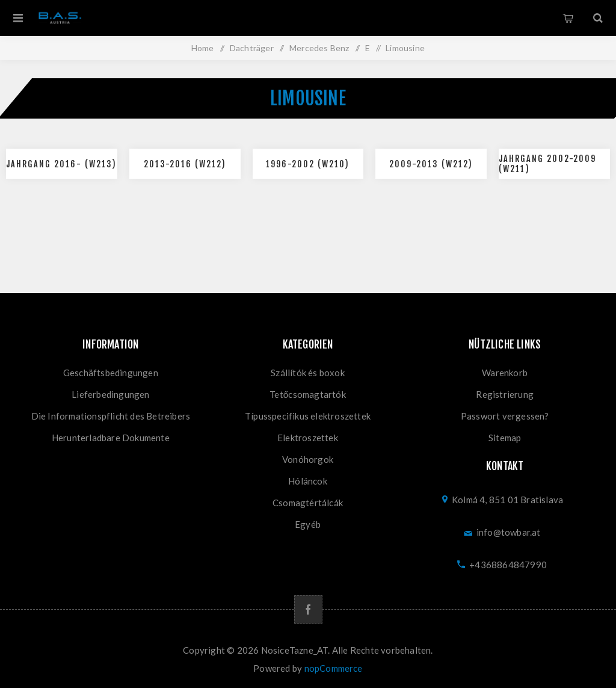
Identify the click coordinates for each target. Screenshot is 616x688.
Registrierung (505, 394)
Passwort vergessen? (505, 416)
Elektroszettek (308, 438)
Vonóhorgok (308, 459)
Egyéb (308, 524)
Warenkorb (568, 18)
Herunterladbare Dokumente (111, 438)
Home (203, 48)
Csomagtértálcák (308, 503)
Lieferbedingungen (110, 394)
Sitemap (505, 438)
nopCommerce (334, 668)
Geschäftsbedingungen (111, 373)
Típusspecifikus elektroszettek (308, 416)
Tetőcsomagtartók (308, 394)
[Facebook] (308, 609)
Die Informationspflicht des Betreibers (111, 416)
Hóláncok (308, 481)
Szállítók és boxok (308, 373)
